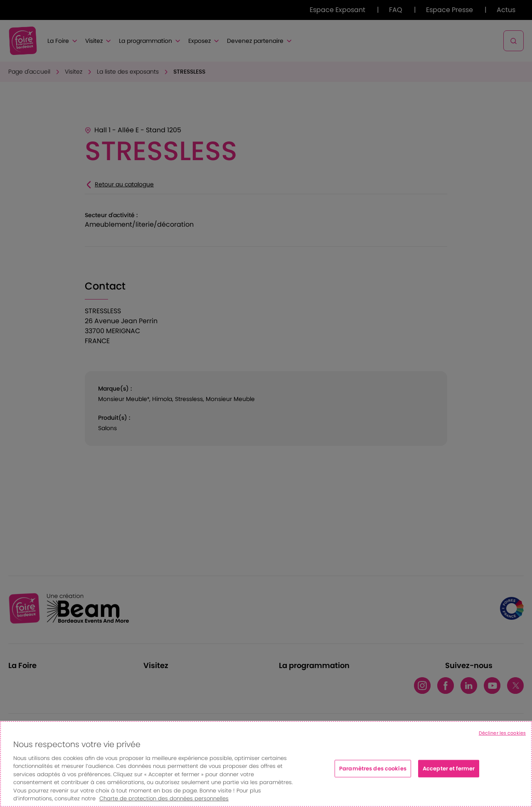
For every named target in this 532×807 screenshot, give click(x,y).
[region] (266, 764)
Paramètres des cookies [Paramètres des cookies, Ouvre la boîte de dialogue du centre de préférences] (373, 769)
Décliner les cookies (502, 733)
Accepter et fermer (449, 769)
